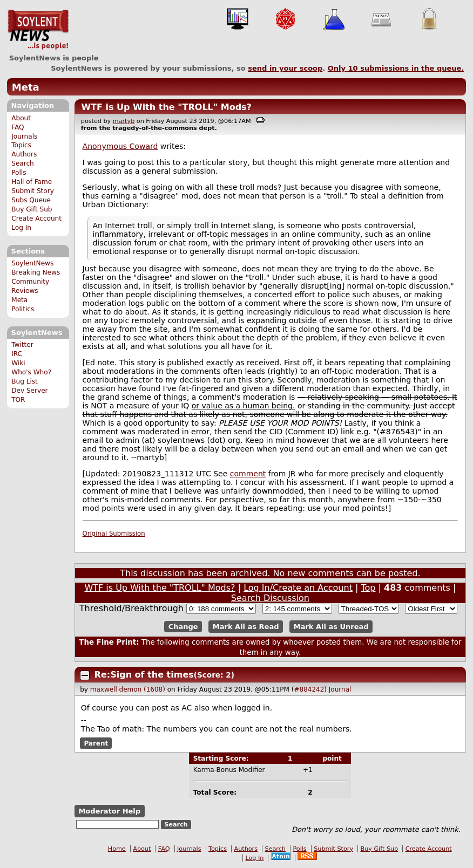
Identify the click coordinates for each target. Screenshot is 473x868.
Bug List (25, 381)
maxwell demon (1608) (128, 689)
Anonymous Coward (120, 146)
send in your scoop (285, 68)
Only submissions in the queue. (396, 68)
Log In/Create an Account (298, 588)
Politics (23, 309)
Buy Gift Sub (32, 209)
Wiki (18, 363)
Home (117, 849)
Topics (21, 145)
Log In (21, 228)
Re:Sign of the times (144, 675)
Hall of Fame (32, 182)
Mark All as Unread (331, 627)
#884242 (309, 689)
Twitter (22, 345)
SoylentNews (38, 30)
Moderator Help (109, 811)
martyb (124, 121)
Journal (340, 689)
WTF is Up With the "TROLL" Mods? (166, 107)
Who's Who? (31, 372)
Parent (96, 743)
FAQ (18, 127)
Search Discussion (270, 598)
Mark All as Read (246, 627)
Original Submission (114, 534)
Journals (24, 136)
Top (368, 588)
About (21, 118)
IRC (17, 354)
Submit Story (33, 191)
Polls (19, 173)
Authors (24, 154)
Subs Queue (31, 200)
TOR (18, 400)
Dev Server (29, 391)
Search (23, 163)
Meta (26, 87)
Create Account (36, 218)
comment (248, 474)
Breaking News (36, 272)
